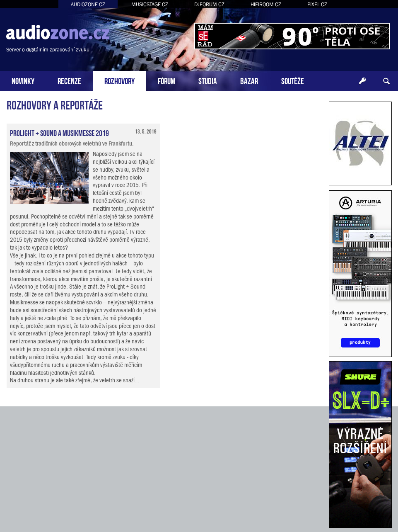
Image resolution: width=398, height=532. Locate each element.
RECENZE (69, 80)
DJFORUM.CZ (209, 4)
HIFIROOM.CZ (266, 4)
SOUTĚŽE (293, 80)
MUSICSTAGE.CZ (150, 4)
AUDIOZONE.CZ (88, 4)
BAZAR (249, 80)
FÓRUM (166, 80)
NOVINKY (23, 80)
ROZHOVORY (119, 80)
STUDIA (208, 80)
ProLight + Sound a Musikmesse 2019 (59, 132)
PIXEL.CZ (317, 4)
